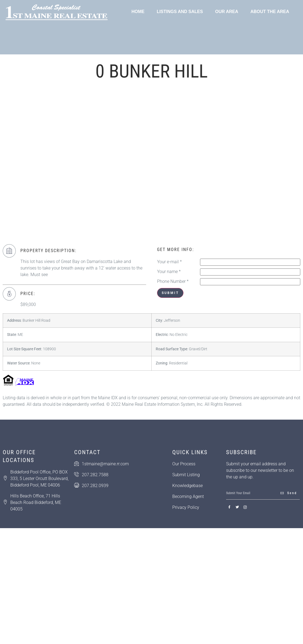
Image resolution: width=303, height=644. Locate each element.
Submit (170, 293)
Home (138, 12)
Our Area (227, 12)
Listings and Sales (180, 12)
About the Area (270, 12)
